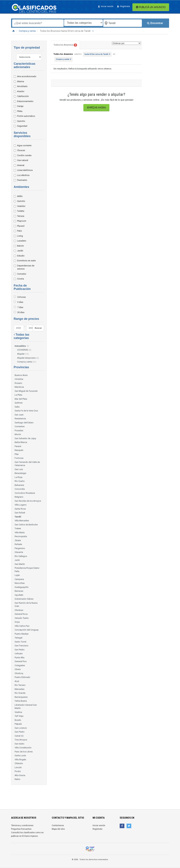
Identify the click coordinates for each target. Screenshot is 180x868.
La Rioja (18, 477)
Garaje (20, 106)
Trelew (18, 528)
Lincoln (18, 767)
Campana (19, 579)
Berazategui (20, 473)
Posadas (19, 430)
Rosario (18, 383)
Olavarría (19, 552)
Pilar (17, 454)
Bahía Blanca (21, 442)
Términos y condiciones (22, 825)
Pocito (18, 771)
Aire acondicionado (26, 76)
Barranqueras (21, 697)
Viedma (18, 712)
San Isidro (19, 744)
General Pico (21, 661)
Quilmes (19, 403)
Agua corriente (24, 145)
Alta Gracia (20, 775)
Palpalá (18, 724)
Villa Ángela (20, 760)
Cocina (20, 279)
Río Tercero (20, 685)
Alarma (20, 81)
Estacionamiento (25, 101)
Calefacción (23, 96)
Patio (19, 231)
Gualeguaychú (22, 587)
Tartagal (18, 638)
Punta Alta (19, 658)
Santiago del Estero (24, 423)
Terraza (20, 216)
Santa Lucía (20, 755)
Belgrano (19, 497)
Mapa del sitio (58, 829)
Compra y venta (27, 31)
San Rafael (20, 513)
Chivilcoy (19, 673)
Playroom (21, 221)
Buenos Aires (21, 375)
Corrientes (20, 426)
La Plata (18, 395)
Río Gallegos (21, 556)
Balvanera (19, 485)
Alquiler (23, 354)
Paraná (18, 446)
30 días (21, 312)
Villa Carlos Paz (22, 626)
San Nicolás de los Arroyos (28, 501)
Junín (17, 560)
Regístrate (123, 6)
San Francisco (22, 646)
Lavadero (21, 241)
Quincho (21, 121)
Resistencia (20, 419)
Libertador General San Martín (26, 707)
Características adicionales (25, 65)
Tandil (18, 517)
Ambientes (22, 187)
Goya (17, 622)
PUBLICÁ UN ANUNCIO (151, 7)
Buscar (38, 328)
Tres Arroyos (21, 740)
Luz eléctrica (23, 175)
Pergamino (20, 548)
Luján (17, 575)
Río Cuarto (20, 481)
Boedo (18, 720)
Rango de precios (26, 319)
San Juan (19, 415)
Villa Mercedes (22, 521)
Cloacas (21, 150)
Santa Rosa (20, 509)
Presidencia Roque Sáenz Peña (27, 570)
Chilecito (19, 763)
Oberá (18, 669)
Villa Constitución (23, 748)
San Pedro (20, 650)
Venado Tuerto (22, 618)
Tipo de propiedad (27, 48)
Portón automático (26, 116)
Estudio (20, 256)
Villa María (20, 532)
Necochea (20, 583)
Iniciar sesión (105, 6)
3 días (20, 302)
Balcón (20, 246)
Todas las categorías (22, 336)
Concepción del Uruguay (27, 630)
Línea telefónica (24, 170)
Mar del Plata (21, 399)
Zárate (18, 540)
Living (20, 236)
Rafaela (18, 544)
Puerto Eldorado (22, 677)
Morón (18, 434)
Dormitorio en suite (26, 261)
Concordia (20, 489)
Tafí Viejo (19, 716)
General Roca (21, 614)
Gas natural (22, 160)
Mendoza (19, 387)
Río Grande (20, 693)
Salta (17, 407)
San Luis (19, 469)
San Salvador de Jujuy (25, 438)
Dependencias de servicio (25, 267)
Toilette (20, 211)
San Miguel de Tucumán (26, 391)
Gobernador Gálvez (24, 599)
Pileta (19, 111)
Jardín (20, 251)
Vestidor (21, 206)
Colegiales (20, 665)
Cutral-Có (19, 736)
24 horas (22, 297)
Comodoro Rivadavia (25, 493)
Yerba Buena (21, 701)
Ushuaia (19, 653)
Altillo (19, 196)
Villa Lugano (21, 505)
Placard (20, 226)
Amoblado (22, 86)
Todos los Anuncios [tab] (65, 45)
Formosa (19, 458)
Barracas (19, 591)
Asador (20, 91)
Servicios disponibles (22, 134)
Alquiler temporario (28, 358)
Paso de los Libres (24, 752)
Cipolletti (19, 595)
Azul (17, 681)
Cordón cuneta (24, 155)
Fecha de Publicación (22, 287)
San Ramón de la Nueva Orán (26, 605)
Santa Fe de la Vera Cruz (26, 411)
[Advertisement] (93, 796)
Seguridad (22, 126)
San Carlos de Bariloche (26, 525)
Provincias (21, 367)
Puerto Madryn (22, 634)
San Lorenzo (21, 728)
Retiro (17, 779)
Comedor (21, 274)
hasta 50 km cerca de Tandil (96, 54)
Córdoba (19, 379)
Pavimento (22, 180)
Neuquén (19, 450)
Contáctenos (58, 825)
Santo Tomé (20, 642)
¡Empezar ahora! (96, 108)
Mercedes (19, 689)
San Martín (20, 564)
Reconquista (21, 536)
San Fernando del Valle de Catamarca (27, 464)
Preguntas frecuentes (21, 829)
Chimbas (19, 610)
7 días (20, 307)
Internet (20, 165)
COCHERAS (24, 350)
